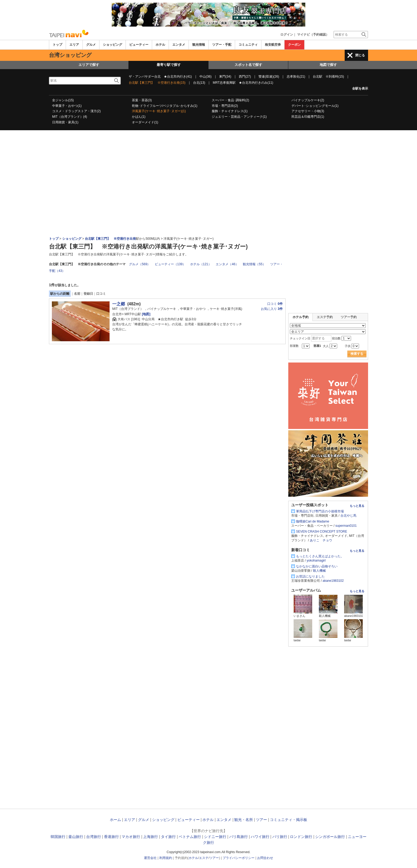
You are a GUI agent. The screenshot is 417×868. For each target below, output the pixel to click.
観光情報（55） (254, 264)
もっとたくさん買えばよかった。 (320, 556)
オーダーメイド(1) (145, 122)
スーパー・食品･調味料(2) (230, 100)
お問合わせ (265, 858)
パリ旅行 (280, 837)
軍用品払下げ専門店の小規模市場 (320, 511)
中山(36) (205, 77)
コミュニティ (248, 45)
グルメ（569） (140, 264)
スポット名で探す (248, 65)
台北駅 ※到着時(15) (328, 77)
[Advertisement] (208, 145)
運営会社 (150, 858)
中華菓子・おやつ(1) (67, 106)
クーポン (294, 45)
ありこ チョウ (321, 540)
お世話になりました (310, 576)
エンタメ (179, 45)
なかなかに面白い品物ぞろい (317, 566)
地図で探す (328, 65)
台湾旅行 (94, 837)
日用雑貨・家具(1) (65, 122)
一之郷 (119, 304)
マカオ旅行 (131, 837)
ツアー (261, 820)
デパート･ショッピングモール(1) (315, 106)
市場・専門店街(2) (225, 106)
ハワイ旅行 (260, 837)
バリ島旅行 (239, 837)
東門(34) (225, 77)
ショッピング (112, 45)
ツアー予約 (349, 317)
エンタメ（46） (227, 264)
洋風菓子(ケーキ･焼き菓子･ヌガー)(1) (159, 111)
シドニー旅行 (215, 837)
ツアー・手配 (222, 45)
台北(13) (199, 83)
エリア (74, 45)
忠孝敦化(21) (296, 77)
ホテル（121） (201, 264)
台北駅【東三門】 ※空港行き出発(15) (157, 83)
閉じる (360, 55)
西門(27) (245, 77)
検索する (357, 354)
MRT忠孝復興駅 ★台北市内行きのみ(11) (243, 83)
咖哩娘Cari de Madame (313, 521)
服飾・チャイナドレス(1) (230, 111)
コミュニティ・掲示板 (289, 820)
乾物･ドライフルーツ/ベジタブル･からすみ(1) (165, 106)
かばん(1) (139, 117)
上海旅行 (151, 837)
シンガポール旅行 (330, 837)
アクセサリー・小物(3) (308, 111)
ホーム (115, 820)
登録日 (88, 294)
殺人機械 (319, 571)
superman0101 (346, 526)
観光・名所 (244, 820)
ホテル (160, 45)
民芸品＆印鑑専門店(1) (308, 117)
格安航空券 (273, 45)
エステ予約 (325, 317)
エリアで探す (89, 65)
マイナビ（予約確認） (313, 35)
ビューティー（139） (170, 264)
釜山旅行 (76, 837)
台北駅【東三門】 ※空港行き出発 (110, 239)
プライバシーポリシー (239, 858)
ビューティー (139, 45)
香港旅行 (111, 837)
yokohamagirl (316, 561)
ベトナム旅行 (190, 837)
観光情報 (199, 45)
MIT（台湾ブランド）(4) (70, 117)
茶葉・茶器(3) (142, 100)
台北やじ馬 (348, 516)
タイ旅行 (168, 837)
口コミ (101, 294)
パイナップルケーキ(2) (308, 100)
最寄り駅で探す (169, 65)
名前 (77, 294)
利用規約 (166, 858)
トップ (57, 45)
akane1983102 (333, 581)
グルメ (91, 45)
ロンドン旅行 (301, 837)
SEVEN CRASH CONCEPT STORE (322, 532)
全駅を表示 (360, 89)
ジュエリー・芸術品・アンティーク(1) (239, 117)
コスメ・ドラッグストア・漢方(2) (76, 111)
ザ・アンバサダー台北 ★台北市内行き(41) (160, 77)
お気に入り (272, 309)
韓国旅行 (58, 837)
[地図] (146, 314)
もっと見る (357, 506)
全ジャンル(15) (63, 100)
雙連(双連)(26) (269, 77)
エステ (204, 858)
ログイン (287, 35)
